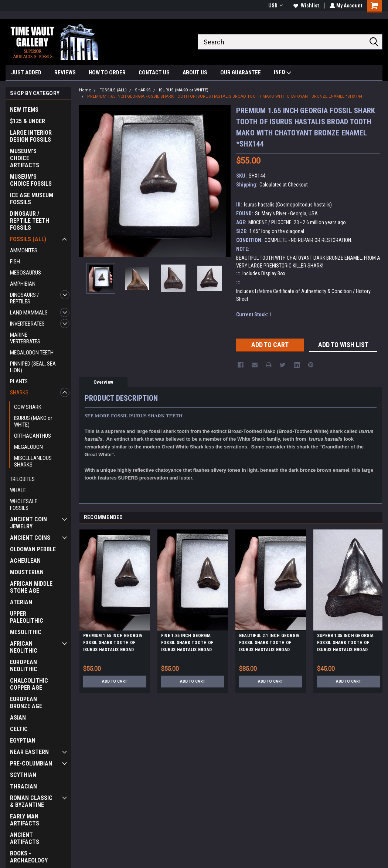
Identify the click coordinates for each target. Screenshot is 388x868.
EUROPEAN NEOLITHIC (24, 666)
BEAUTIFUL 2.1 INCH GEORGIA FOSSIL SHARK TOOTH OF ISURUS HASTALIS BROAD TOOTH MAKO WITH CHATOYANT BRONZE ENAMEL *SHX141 (270, 644)
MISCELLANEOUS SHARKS (33, 461)
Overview (103, 382)
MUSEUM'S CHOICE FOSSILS (31, 180)
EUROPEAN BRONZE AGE (26, 703)
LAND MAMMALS (29, 313)
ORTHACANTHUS (33, 436)
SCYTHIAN (23, 775)
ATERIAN (21, 602)
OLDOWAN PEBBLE (33, 549)
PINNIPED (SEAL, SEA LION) (33, 367)
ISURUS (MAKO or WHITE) (33, 421)
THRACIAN (23, 786)
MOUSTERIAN (27, 572)
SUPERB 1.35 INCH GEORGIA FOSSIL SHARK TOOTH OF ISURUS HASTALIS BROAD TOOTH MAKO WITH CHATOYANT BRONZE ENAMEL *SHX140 (348, 644)
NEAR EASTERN (29, 752)
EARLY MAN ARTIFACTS (25, 820)
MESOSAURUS (25, 273)
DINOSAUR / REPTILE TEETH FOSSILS (30, 221)
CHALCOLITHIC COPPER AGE (29, 684)
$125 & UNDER (28, 121)
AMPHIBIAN (23, 284)
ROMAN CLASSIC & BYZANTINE (31, 801)
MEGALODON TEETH (32, 353)
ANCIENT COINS (30, 538)
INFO (283, 73)
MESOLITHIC (26, 632)
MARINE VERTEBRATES (25, 338)
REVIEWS (65, 73)
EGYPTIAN (23, 741)
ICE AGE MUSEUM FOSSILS (32, 199)
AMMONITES (24, 250)
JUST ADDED (26, 73)
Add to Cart (115, 681)
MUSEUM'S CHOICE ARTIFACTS (25, 158)
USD (275, 6)
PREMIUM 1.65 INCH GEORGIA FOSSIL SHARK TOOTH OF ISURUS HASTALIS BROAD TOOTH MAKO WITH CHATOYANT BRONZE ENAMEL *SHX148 (114, 644)
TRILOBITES (22, 479)
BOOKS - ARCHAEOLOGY (29, 857)
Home (85, 90)
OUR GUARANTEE (241, 73)
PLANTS (19, 381)
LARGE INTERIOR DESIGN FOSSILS (31, 136)
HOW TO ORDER (107, 73)
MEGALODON (28, 447)
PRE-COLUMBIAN (31, 763)
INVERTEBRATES (27, 324)
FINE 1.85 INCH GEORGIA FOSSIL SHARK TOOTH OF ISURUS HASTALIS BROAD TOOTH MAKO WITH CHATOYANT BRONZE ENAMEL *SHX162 (192, 644)
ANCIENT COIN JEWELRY (28, 523)
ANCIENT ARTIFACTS (25, 838)
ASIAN (18, 718)
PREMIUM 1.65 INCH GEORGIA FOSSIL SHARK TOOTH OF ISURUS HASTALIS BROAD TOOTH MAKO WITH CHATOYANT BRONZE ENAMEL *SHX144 (225, 96)
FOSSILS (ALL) (28, 239)
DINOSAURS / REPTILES (25, 298)
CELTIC (19, 729)
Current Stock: (254, 314)
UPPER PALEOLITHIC (27, 617)
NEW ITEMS (24, 110)
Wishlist (305, 6)
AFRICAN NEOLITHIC (24, 647)
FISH (15, 262)
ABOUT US (195, 73)
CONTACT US (154, 73)
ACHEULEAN (25, 561)
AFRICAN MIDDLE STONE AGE (31, 587)
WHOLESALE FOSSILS (24, 505)
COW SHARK (28, 407)
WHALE (18, 490)
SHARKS (19, 393)
